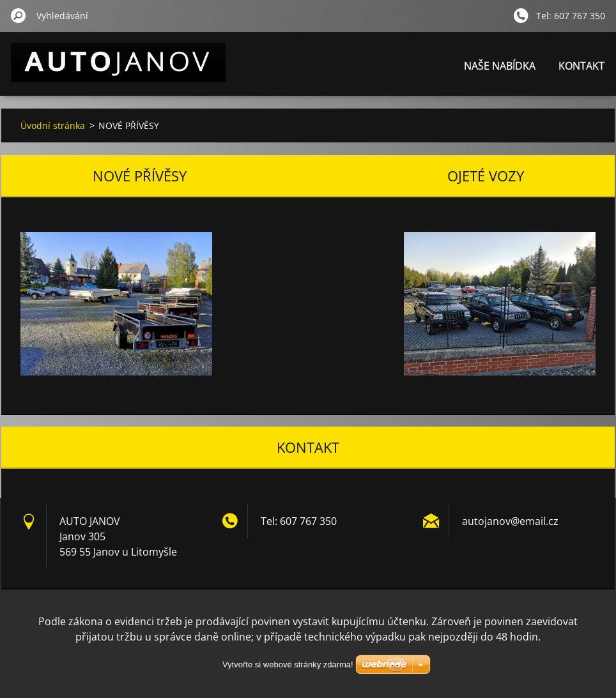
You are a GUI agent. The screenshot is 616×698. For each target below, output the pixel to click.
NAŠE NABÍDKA (500, 66)
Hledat (19, 15)
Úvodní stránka (53, 125)
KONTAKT (581, 66)
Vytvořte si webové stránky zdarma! (288, 664)
